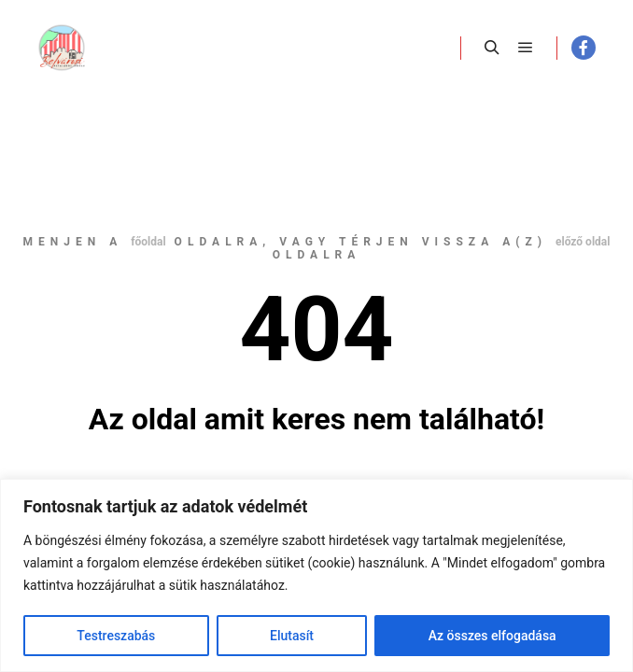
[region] (316, 575)
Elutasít (292, 636)
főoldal (148, 242)
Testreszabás (116, 636)
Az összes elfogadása (492, 636)
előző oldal (583, 242)
